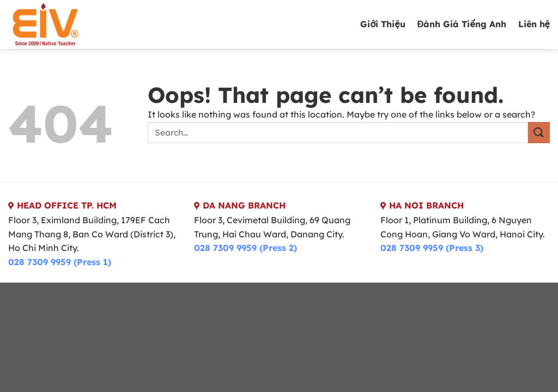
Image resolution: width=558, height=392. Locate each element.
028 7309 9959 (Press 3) (432, 248)
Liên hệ (534, 24)
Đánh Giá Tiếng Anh (462, 24)
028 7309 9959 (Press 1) (60, 262)
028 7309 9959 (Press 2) (245, 248)
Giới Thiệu (383, 24)
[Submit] (539, 133)
